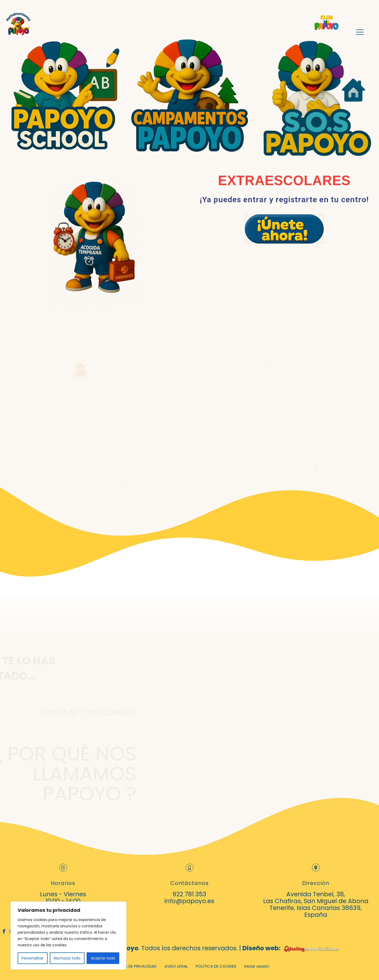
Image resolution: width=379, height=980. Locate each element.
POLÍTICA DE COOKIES (216, 966)
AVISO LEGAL (176, 966)
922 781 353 (189, 894)
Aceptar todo (103, 958)
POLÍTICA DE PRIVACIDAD (133, 966)
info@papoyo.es (189, 901)
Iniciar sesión (257, 966)
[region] (68, 936)
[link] (284, 229)
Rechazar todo (67, 958)
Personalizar (33, 958)
